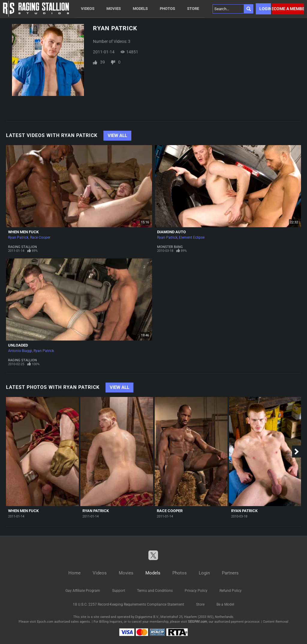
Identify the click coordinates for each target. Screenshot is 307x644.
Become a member (288, 9)
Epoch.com (45, 622)
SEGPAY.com (198, 622)
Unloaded (18, 345)
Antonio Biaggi (20, 351)
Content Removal (276, 622)
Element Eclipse (192, 237)
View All (117, 136)
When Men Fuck (23, 232)
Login (265, 9)
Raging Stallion (22, 247)
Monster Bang (170, 247)
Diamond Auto (171, 232)
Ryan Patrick (18, 237)
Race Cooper (40, 237)
